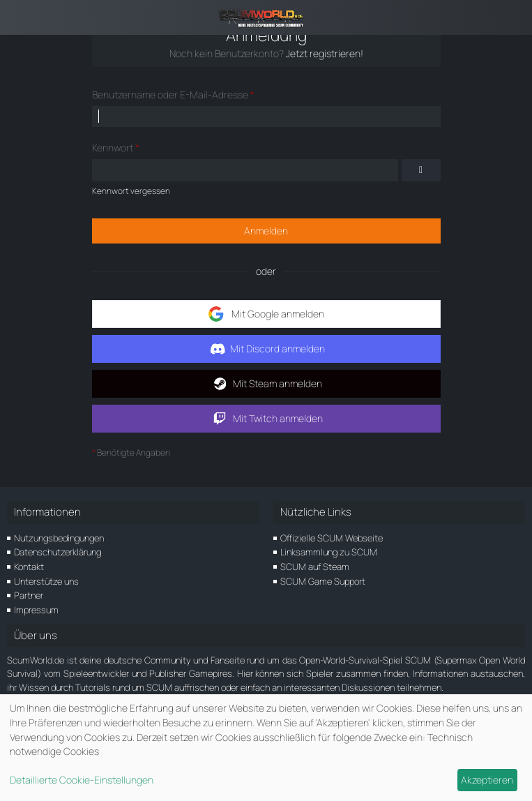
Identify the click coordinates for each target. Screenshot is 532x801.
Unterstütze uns (46, 581)
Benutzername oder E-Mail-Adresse (170, 95)
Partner (29, 595)
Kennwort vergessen (131, 191)
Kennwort (113, 148)
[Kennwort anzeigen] (421, 170)
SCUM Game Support (323, 581)
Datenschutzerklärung (58, 552)
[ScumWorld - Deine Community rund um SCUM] (266, 17)
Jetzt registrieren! (325, 53)
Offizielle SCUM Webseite (332, 538)
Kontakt (29, 567)
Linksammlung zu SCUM (329, 552)
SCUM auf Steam (315, 567)
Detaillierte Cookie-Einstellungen (82, 780)
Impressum (36, 610)
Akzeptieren (487, 780)
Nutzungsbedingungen (59, 538)
